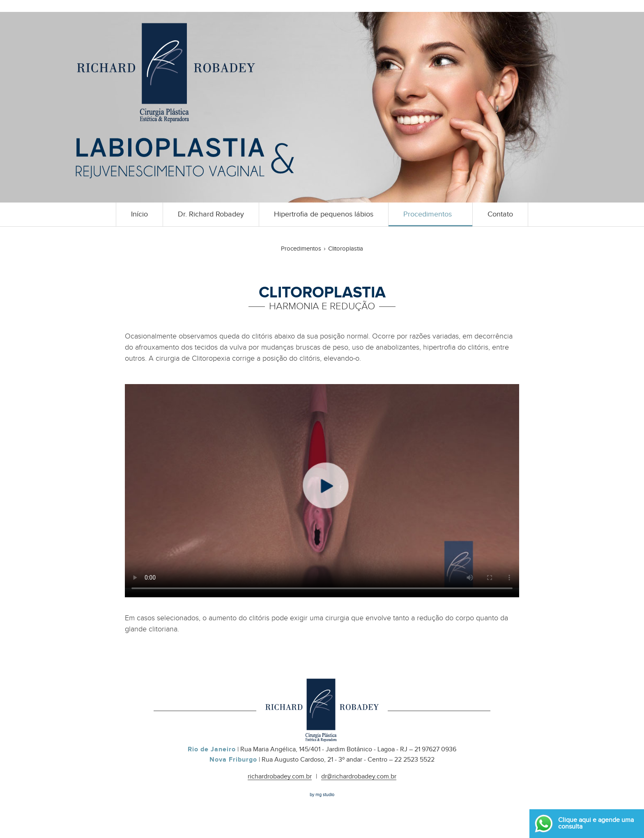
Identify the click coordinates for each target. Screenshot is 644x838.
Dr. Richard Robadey (211, 214)
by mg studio (322, 795)
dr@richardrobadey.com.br (359, 777)
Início (139, 214)
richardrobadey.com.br (280, 777)
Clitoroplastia (346, 249)
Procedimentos (428, 214)
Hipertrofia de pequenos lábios (324, 214)
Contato (500, 214)
